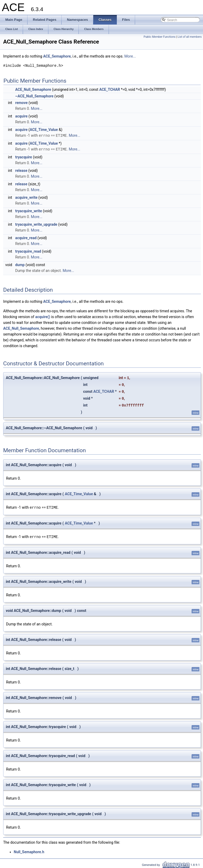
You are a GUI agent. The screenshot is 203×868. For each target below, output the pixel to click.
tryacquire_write (28, 210)
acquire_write (26, 197)
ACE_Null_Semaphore (33, 89)
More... (130, 56)
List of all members (190, 37)
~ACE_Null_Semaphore (34, 96)
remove (21, 103)
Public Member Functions (160, 37)
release (21, 170)
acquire (21, 116)
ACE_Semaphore (57, 56)
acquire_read (26, 237)
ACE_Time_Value (44, 130)
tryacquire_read (28, 251)
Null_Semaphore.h (29, 851)
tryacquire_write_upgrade (36, 224)
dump (20, 264)
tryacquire (24, 157)
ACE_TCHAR (110, 89)
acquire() (43, 316)
